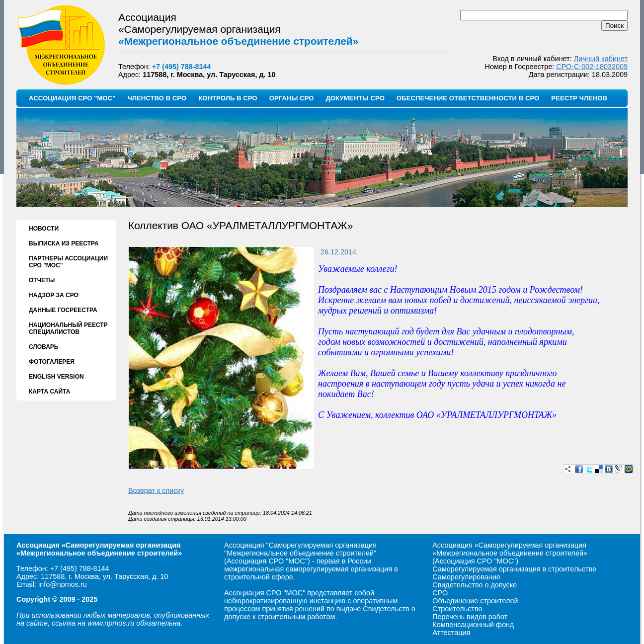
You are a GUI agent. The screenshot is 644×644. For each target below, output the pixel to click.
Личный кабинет (601, 59)
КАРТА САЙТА (49, 392)
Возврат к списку (156, 490)
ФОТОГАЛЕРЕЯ (52, 362)
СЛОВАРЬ (43, 347)
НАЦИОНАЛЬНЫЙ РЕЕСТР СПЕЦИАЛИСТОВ (68, 328)
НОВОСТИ (44, 229)
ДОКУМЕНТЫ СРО (355, 98)
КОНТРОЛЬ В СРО (228, 98)
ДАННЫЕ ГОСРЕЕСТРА (63, 310)
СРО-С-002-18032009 (592, 67)
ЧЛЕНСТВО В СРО (157, 98)
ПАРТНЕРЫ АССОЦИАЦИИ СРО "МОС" (68, 262)
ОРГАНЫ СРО (292, 98)
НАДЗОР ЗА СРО (54, 295)
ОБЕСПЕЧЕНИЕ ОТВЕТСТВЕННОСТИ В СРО (468, 98)
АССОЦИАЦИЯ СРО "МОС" (72, 98)
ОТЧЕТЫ (42, 280)
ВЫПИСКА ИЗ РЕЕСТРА (64, 243)
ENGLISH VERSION (56, 377)
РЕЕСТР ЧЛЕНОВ (579, 98)
